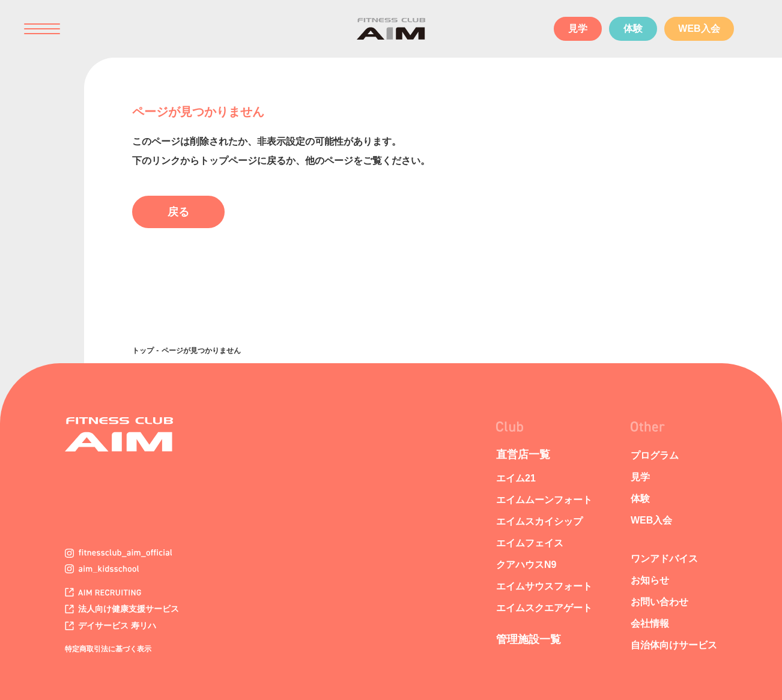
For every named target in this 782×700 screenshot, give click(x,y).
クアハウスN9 (526, 565)
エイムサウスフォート (544, 586)
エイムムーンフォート (544, 500)
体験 (633, 29)
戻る (178, 212)
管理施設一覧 (529, 639)
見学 (578, 29)
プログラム (655, 455)
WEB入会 (699, 29)
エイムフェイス (530, 543)
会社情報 (650, 623)
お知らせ (650, 580)
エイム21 (516, 478)
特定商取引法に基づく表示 (108, 649)
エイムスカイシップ (539, 521)
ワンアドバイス (664, 559)
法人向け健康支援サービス (122, 609)
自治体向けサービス (674, 645)
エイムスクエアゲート (544, 608)
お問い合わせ (659, 602)
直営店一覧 (523, 454)
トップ (143, 351)
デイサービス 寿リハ (111, 626)
